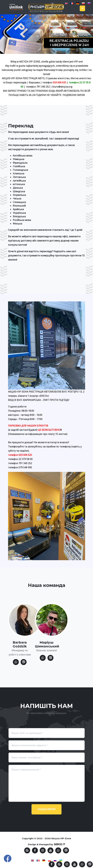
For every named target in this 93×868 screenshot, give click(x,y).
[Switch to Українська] (61, 860)
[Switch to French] (72, 3)
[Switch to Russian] (89, 3)
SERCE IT (60, 844)
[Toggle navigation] (82, 8)
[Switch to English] (66, 3)
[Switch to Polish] (83, 3)
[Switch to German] (78, 3)
